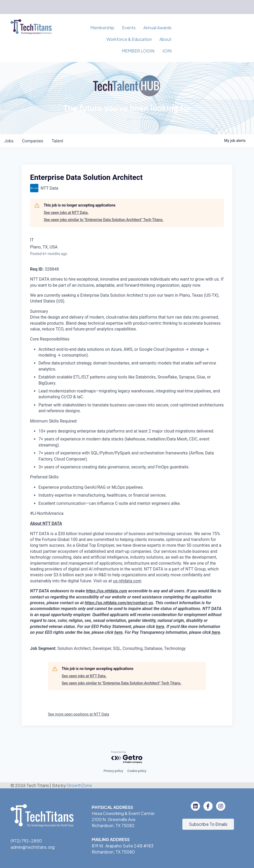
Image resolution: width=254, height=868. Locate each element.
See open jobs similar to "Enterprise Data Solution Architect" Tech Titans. (104, 220)
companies (33, 141)
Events (129, 28)
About (165, 39)
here (160, 627)
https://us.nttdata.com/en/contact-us (119, 603)
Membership (102, 28)
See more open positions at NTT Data (79, 714)
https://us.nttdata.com (107, 591)
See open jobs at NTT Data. (66, 213)
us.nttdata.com (127, 581)
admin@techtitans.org (33, 847)
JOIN (167, 51)
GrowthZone (79, 785)
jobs (9, 141)
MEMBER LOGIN (138, 51)
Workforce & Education (129, 39)
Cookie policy (137, 771)
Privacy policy (113, 771)
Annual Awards (157, 28)
